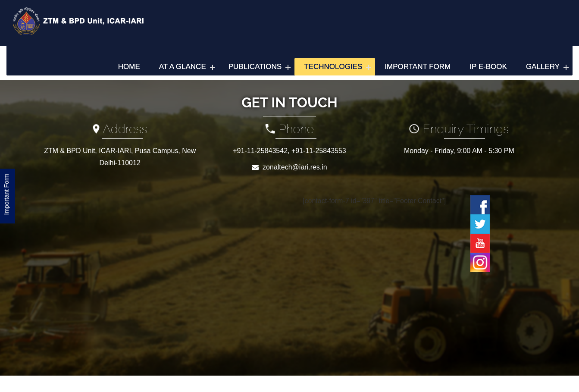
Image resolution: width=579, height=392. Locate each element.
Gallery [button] (543, 67)
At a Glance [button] (183, 67)
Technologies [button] (333, 67)
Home (129, 67)
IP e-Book (488, 67)
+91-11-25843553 (319, 151)
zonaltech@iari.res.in (295, 167)
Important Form (418, 67)
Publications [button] (255, 67)
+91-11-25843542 (260, 151)
